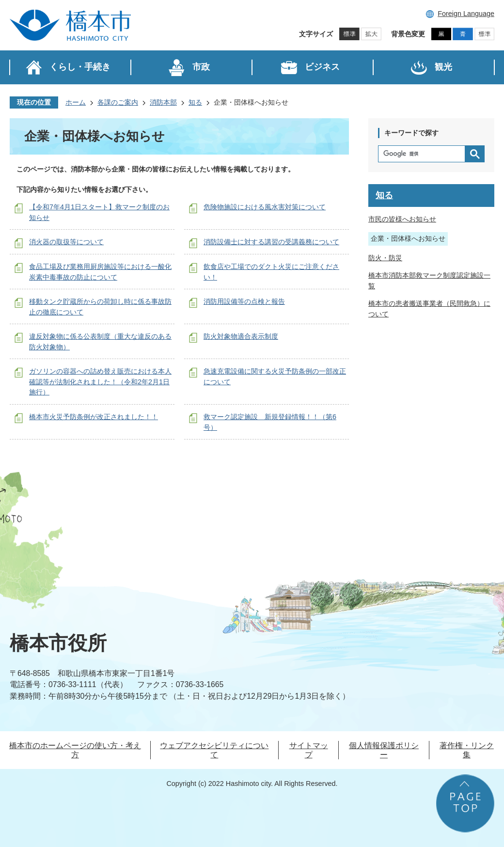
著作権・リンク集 (467, 750)
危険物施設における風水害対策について (265, 207)
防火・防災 (385, 258)
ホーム (76, 102)
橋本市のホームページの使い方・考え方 (75, 750)
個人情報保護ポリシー (384, 750)
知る (195, 102)
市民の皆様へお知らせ (402, 219)
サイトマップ (309, 750)
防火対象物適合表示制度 (241, 336)
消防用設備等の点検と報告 (244, 301)
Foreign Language (466, 14)
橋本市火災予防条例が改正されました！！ (94, 417)
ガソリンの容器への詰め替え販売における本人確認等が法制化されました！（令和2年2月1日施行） (100, 382)
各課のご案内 (118, 102)
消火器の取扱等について (66, 242)
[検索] (424, 154)
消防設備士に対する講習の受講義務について (271, 242)
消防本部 (163, 102)
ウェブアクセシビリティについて (214, 750)
